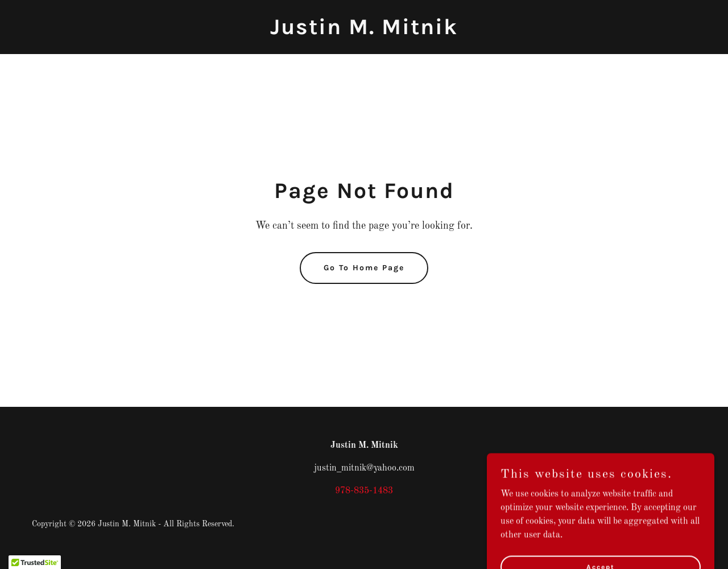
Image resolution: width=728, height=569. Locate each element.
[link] (364, 32)
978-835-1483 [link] (364, 491)
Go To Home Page (364, 268)
